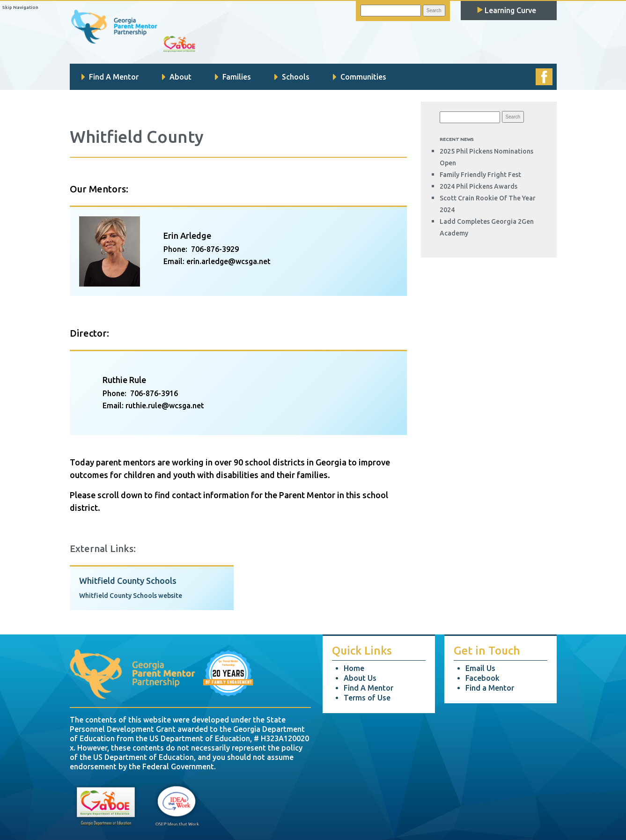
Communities (360, 77)
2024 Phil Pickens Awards (479, 186)
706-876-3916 (154, 393)
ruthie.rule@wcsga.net (165, 405)
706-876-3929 (215, 249)
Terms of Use (367, 698)
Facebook (482, 678)
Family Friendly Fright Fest (480, 175)
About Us (360, 678)
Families (233, 77)
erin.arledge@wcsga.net (228, 261)
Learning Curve (507, 10)
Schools (292, 77)
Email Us (480, 668)
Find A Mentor (110, 77)
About (177, 77)
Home (354, 668)
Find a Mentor (490, 688)
